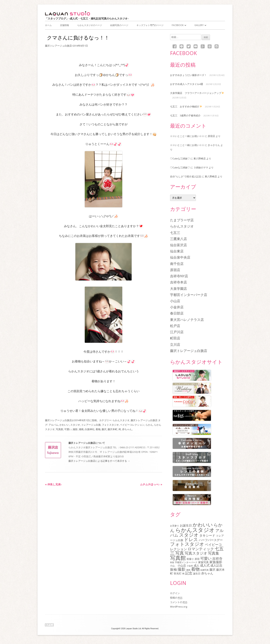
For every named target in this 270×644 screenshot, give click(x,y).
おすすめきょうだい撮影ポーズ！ (188, 75)
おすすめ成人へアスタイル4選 (187, 84)
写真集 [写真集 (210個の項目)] (214, 553)
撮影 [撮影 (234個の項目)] (181, 569)
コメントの (179, 602)
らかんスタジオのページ (90, 25)
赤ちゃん (127, 429)
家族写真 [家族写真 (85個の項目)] (203, 562)
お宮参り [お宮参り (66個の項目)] (175, 526)
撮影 (75, 429)
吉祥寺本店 (178, 282)
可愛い (68, 429)
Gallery (199, 25)
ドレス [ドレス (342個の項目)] (191, 539)
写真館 (60, 429)
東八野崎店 (200, 158)
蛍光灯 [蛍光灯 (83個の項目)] (178, 573)
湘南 (81, 429)
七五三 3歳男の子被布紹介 (185, 115)
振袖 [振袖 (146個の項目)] (173, 569)
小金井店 (177, 307)
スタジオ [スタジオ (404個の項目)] (189, 535)
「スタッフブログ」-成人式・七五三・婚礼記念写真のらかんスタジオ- (87, 18)
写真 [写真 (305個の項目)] (180, 553)
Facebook (178, 25)
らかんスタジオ (121, 420)
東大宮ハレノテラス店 (187, 320)
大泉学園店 (178, 289)
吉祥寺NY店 (179, 276)
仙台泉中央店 (180, 257)
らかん (149, 425)
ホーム (48, 25)
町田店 (175, 338)
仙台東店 (177, 251)
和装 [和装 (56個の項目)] (172, 562)
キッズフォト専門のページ (150, 25)
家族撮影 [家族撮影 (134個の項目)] (216, 562)
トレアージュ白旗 (91, 425)
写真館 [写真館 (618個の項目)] (178, 558)
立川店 (175, 344)
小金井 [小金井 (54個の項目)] (190, 566)
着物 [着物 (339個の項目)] (195, 569)
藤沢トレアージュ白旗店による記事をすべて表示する (99, 461)
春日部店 (177, 313)
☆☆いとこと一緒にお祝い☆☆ (187, 136)
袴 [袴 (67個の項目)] (183, 574)
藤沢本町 (112, 429)
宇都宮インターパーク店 (189, 295)
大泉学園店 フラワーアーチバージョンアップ (197, 93)
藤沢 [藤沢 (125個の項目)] (212, 569)
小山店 (175, 301)
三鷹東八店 (178, 239)
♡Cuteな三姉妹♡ (180, 158)
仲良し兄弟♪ (53, 484)
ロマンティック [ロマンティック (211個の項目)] (201, 549)
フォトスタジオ (110, 425)
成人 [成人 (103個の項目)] (196, 565)
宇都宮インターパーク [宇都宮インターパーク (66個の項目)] (186, 562)
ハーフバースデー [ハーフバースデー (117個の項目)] (211, 540)
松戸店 (175, 326)
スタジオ (75, 425)
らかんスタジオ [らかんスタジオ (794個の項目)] (195, 530)
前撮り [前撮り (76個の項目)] (190, 559)
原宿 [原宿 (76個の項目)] (197, 559)
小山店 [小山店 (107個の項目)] (182, 565)
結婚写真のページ (119, 25)
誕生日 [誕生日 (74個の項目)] (197, 573)
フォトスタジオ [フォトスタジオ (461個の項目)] (187, 544)
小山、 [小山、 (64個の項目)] (173, 566)
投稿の (176, 598)
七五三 (175, 233)
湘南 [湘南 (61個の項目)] (188, 570)
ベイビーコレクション (132, 425)
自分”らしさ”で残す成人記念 (186, 176)
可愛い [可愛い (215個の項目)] (206, 558)
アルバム (53, 425)
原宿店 (211, 136)
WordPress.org (179, 607)
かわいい (64, 425)
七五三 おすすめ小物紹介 (186, 106)
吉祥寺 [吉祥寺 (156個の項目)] (217, 558)
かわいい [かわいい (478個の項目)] (203, 525)
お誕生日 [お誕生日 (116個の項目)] (186, 525)
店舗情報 (64, 25)
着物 (98, 429)
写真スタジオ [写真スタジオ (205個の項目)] (196, 553)
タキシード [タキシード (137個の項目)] (207, 535)
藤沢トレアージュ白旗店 (58, 46)
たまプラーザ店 (182, 220)
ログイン (175, 593)
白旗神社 (90, 429)
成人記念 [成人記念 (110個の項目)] (216, 565)
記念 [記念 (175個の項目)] (189, 573)
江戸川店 (177, 332)
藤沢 (104, 429)
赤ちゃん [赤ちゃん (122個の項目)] (207, 573)
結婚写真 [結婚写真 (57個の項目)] (205, 570)
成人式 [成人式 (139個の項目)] (205, 565)
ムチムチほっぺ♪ (151, 484)
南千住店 (177, 264)
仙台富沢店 (178, 245)
